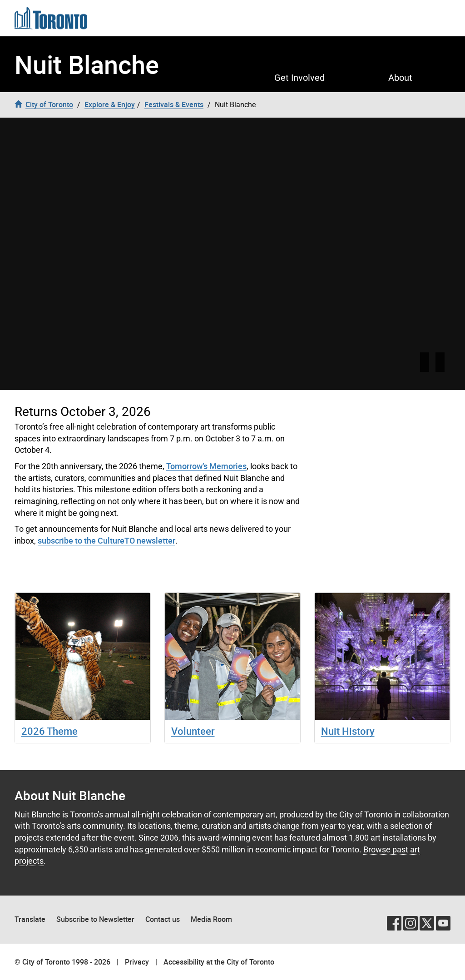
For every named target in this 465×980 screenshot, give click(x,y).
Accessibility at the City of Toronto (219, 962)
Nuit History (348, 731)
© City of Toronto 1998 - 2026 (62, 962)
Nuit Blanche (87, 64)
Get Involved (299, 78)
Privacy (137, 962)
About (400, 78)
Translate (30, 919)
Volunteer (193, 731)
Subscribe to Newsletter (95, 919)
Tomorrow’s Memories (206, 466)
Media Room (211, 919)
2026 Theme (49, 731)
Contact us (163, 919)
